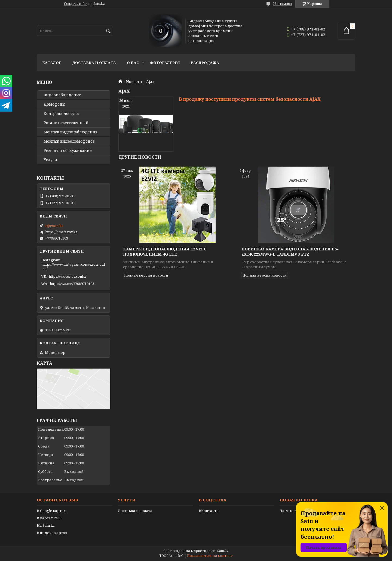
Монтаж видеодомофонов (69, 141)
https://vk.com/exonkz (67, 276)
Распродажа (205, 63)
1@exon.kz (54, 226)
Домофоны (55, 104)
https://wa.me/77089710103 (72, 284)
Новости (134, 82)
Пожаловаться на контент (210, 556)
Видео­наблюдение (62, 95)
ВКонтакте (209, 511)
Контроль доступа (61, 114)
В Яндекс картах (52, 533)
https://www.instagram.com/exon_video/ (74, 266)
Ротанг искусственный (66, 123)
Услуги (50, 160)
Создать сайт (75, 4)
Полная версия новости (146, 275)
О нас (133, 63)
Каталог (52, 63)
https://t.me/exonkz (61, 232)
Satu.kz (223, 551)
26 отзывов (282, 4)
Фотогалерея (165, 63)
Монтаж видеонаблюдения (71, 132)
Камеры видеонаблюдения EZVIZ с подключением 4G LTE (165, 252)
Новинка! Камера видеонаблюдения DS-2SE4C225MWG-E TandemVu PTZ (290, 252)
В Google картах (51, 511)
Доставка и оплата (94, 63)
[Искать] (108, 31)
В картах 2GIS (49, 518)
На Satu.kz (46, 525)
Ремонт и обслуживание (68, 151)
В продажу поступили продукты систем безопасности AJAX (250, 99)
